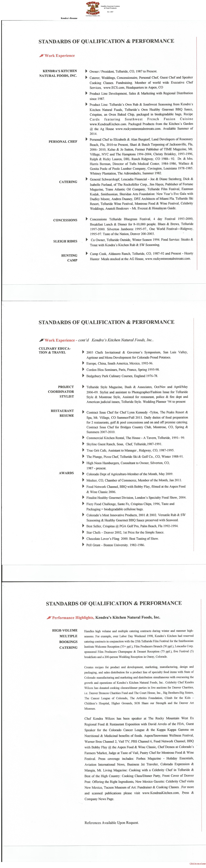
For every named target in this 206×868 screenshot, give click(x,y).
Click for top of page (198, 863)
